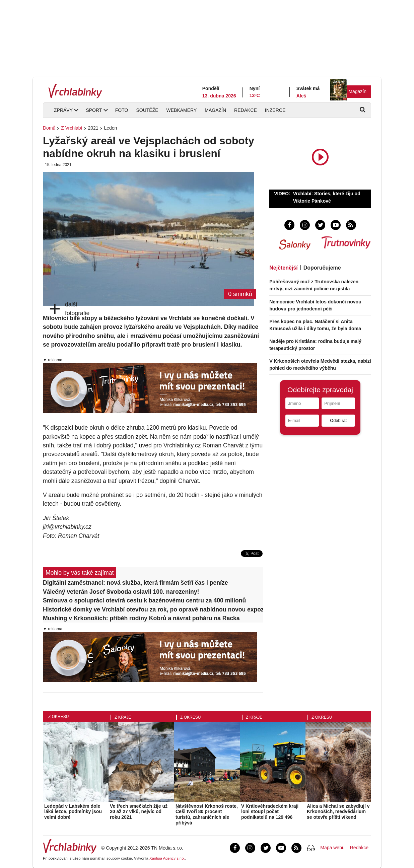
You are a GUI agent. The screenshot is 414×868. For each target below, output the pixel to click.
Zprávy (63, 110)
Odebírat (338, 420)
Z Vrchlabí (72, 128)
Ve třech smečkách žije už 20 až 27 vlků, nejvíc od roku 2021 (139, 812)
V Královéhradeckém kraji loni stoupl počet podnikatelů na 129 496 (270, 812)
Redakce (246, 110)
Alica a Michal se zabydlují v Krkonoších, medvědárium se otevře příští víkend (338, 812)
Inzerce (275, 110)
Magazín (357, 91)
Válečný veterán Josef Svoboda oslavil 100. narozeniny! (121, 592)
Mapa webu (332, 848)
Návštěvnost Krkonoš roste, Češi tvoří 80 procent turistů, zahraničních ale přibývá (207, 814)
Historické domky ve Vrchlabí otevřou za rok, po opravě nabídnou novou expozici (153, 609)
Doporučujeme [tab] (322, 268)
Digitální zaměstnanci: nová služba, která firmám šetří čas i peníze (135, 583)
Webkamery (182, 110)
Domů (49, 128)
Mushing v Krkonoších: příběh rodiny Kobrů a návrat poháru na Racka (141, 618)
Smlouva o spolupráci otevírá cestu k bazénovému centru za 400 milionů (144, 600)
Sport (94, 110)
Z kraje (123, 717)
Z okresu (58, 717)
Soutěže (147, 110)
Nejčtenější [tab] (283, 268)
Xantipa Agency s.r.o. (167, 858)
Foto (122, 110)
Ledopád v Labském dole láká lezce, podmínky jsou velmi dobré (73, 812)
